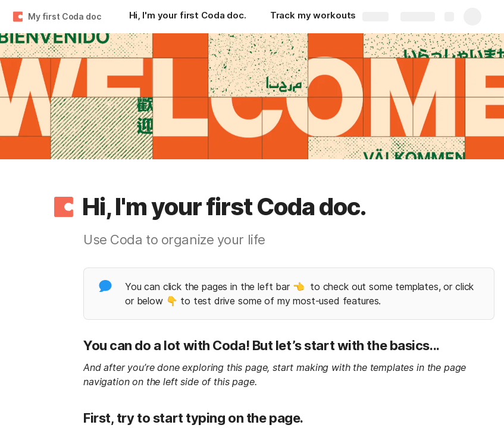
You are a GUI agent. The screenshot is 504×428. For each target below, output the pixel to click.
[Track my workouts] (313, 17)
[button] (64, 207)
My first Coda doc (65, 16)
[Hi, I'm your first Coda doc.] (188, 17)
